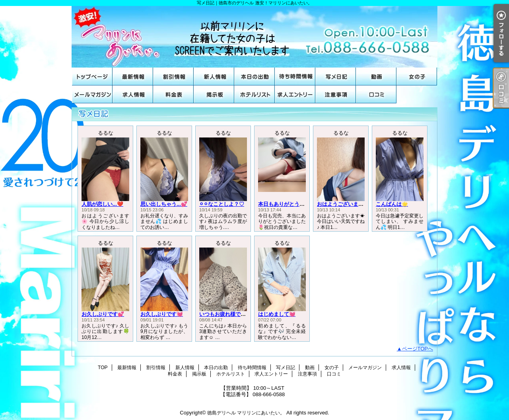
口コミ (376, 94)
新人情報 (214, 76)
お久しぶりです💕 (103, 314)
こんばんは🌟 (392, 204)
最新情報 (133, 76)
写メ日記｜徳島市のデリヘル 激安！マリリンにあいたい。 (254, 37)
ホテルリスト (254, 94)
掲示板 (214, 94)
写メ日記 (336, 76)
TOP (92, 76)
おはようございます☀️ (343, 204)
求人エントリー (295, 94)
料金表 (173, 94)
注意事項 (336, 94)
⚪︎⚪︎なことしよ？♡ (222, 204)
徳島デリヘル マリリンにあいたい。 (246, 413)
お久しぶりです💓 (162, 314)
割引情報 (173, 76)
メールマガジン (92, 94)
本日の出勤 (254, 76)
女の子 (417, 76)
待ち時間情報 (295, 76)
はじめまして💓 (277, 314)
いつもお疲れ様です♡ (225, 314)
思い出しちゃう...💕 (164, 204)
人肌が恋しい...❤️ (102, 204)
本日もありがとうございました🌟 (297, 204)
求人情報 (133, 94)
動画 (376, 76)
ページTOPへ (418, 349)
